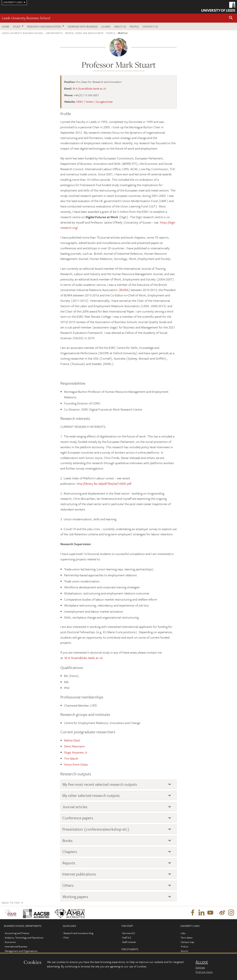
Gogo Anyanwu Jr (76, 752)
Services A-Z (128, 933)
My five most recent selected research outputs (100, 784)
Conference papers (78, 818)
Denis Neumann (74, 746)
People (134, 26)
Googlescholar (104, 102)
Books (67, 840)
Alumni (106, 26)
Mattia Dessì (72, 740)
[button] (231, 18)
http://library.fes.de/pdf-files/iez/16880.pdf (104, 484)
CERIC (80, 102)
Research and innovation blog (78, 933)
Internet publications (79, 874)
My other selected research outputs (91, 795)
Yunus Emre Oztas (76, 764)
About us (120, 26)
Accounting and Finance (17, 933)
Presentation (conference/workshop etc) (96, 829)
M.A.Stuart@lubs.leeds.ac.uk (89, 88)
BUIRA (124, 290)
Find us (185, 946)
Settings (200, 967)
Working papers (75, 897)
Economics (10, 942)
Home (6, 26)
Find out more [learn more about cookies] (204, 972)
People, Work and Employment (85, 33)
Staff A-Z (127, 938)
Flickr (66, 938)
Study (17, 26)
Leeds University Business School (26, 18)
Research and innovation (44, 26)
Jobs (183, 933)
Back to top (11, 903)
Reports (69, 863)
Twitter (90, 102)
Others (68, 885)
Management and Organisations (21, 951)
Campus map (187, 942)
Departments (54, 33)
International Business (16, 946)
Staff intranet (129, 942)
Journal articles (75, 807)
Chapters (70, 852)
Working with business (83, 26)
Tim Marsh (71, 758)
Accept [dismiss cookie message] (202, 962)
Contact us (150, 26)
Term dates (187, 938)
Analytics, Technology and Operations (24, 938)
